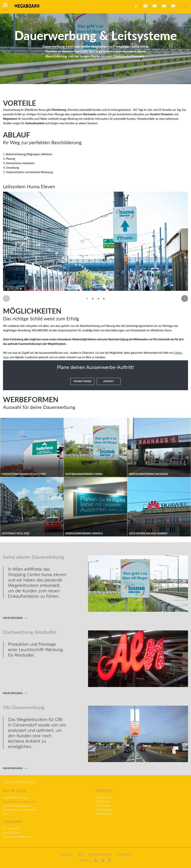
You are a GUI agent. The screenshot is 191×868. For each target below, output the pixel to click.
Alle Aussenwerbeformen (17, 837)
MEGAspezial (103, 797)
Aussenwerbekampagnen (17, 806)
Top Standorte (11, 828)
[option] (95, 241)
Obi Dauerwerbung (24, 707)
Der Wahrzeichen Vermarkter (19, 810)
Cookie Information (100, 855)
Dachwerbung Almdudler (30, 632)
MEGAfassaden (104, 810)
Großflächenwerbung (15, 797)
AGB (81, 855)
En (182, 6)
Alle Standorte (11, 832)
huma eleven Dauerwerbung (33, 557)
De (186, 6)
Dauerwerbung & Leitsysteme (20, 801)
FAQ (6, 814)
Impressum (66, 855)
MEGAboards (103, 806)
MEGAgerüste (103, 814)
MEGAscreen (103, 801)
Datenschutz (124, 855)
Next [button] (185, 298)
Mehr (13, 618)
